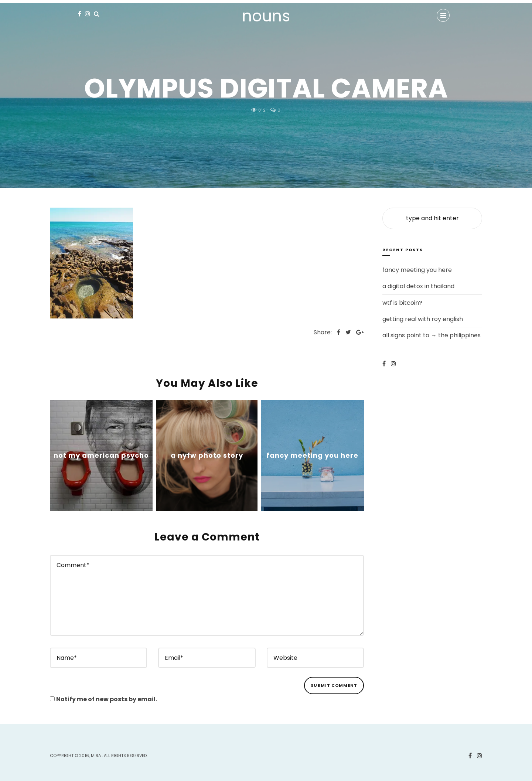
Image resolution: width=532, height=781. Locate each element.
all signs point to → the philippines (432, 335)
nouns (266, 16)
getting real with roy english (423, 319)
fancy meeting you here (312, 455)
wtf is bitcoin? (402, 303)
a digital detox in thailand (418, 286)
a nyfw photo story (207, 455)
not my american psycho (101, 455)
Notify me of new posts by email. (107, 699)
